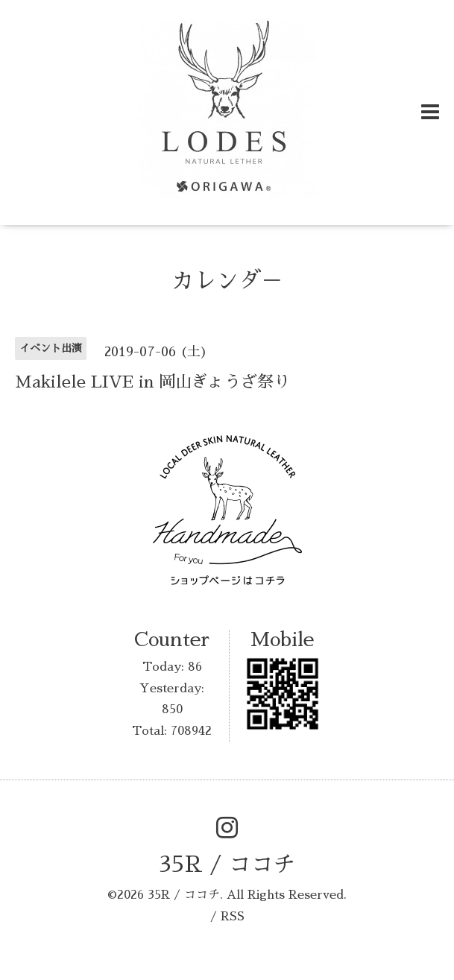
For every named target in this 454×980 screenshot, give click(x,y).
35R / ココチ (227, 864)
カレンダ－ (227, 281)
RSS (233, 917)
